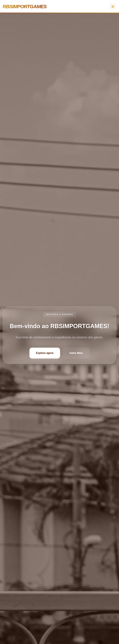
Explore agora (45, 353)
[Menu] (113, 7)
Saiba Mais (76, 353)
